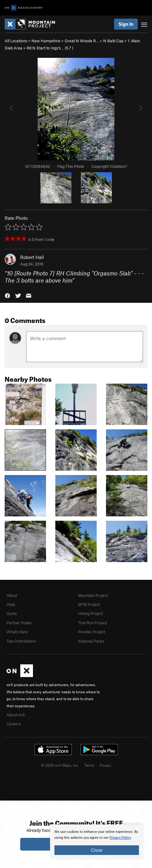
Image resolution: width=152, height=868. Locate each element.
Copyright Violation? (109, 166)
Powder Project (92, 632)
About (12, 595)
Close (97, 850)
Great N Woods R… (82, 41)
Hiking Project (90, 613)
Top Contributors (21, 641)
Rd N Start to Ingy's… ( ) (50, 48)
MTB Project (89, 604)
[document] (97, 842)
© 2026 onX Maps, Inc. (60, 765)
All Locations (16, 41)
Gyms (12, 613)
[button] (7, 295)
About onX (16, 715)
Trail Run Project (92, 623)
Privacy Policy (120, 838)
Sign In (126, 24)
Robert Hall (32, 257)
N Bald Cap (113, 41)
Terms (89, 765)
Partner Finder (19, 623)
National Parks (91, 641)
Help (11, 604)
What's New (17, 632)
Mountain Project (93, 595)
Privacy (105, 765)
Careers (14, 724)
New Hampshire (46, 41)
